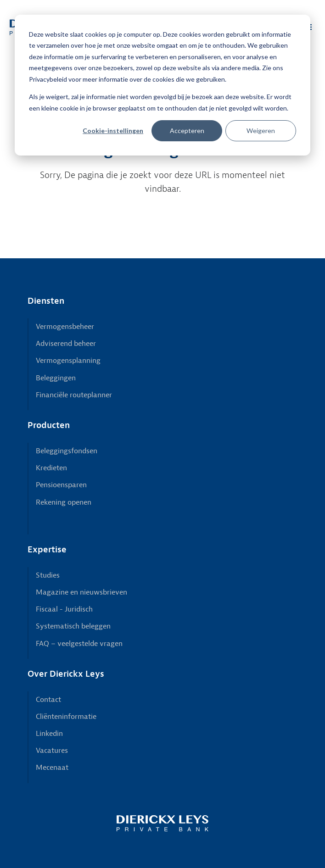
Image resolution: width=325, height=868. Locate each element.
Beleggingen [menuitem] (56, 378)
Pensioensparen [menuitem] (61, 485)
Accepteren (187, 131)
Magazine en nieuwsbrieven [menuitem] (81, 592)
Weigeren (261, 131)
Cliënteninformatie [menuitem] (66, 717)
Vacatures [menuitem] (52, 751)
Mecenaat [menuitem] (52, 768)
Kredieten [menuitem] (51, 468)
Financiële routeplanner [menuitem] (74, 395)
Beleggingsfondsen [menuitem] (67, 451)
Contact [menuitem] (48, 700)
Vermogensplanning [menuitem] (68, 361)
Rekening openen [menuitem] (64, 502)
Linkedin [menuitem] (49, 734)
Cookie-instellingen (113, 131)
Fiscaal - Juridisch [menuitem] (64, 609)
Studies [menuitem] (48, 575)
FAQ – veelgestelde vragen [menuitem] (79, 644)
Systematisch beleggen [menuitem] (73, 626)
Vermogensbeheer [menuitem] (65, 327)
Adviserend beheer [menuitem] (66, 344)
